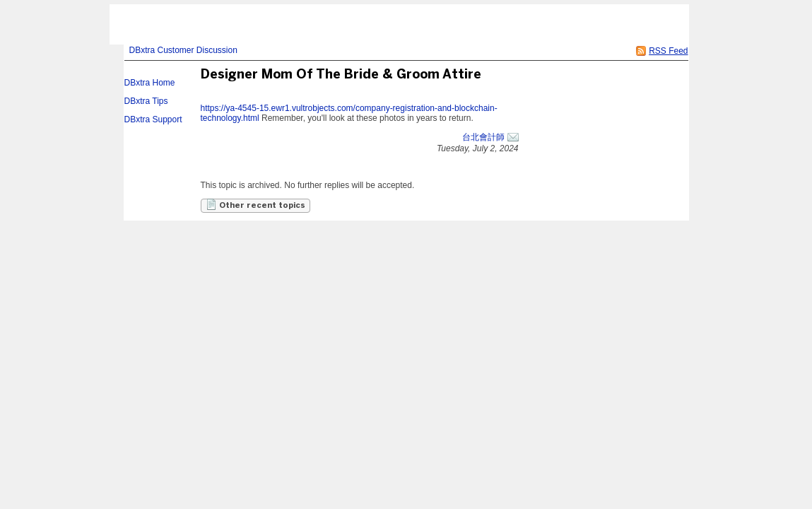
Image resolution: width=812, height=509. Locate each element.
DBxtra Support (153, 119)
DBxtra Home (150, 83)
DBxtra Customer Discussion (183, 50)
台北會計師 (483, 137)
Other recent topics (255, 204)
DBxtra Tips (146, 101)
